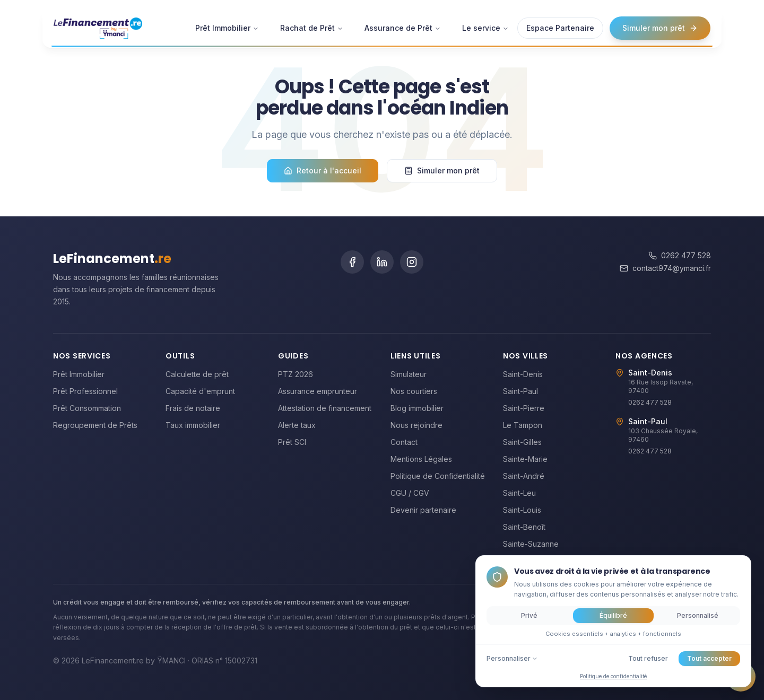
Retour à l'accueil (323, 170)
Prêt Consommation (87, 408)
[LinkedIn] (382, 262)
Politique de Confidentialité (438, 476)
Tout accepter (709, 658)
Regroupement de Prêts (95, 425)
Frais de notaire (193, 408)
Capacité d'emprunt (200, 391)
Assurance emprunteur (318, 391)
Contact (404, 442)
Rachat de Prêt (312, 22)
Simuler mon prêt (660, 22)
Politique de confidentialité (613, 676)
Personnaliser (512, 658)
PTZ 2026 (296, 374)
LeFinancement (112, 259)
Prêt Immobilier (227, 22)
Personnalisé (698, 615)
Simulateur (409, 374)
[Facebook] (352, 262)
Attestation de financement (325, 408)
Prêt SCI (292, 442)
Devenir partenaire (423, 510)
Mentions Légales (421, 459)
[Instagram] (412, 262)
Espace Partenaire (560, 22)
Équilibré (613, 615)
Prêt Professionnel (85, 391)
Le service (485, 22)
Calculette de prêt (197, 374)
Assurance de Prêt (403, 22)
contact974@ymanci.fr (665, 268)
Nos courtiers (414, 391)
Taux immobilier (193, 425)
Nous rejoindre (416, 425)
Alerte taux (297, 425)
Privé (529, 615)
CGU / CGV (410, 493)
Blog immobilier (417, 408)
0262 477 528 (680, 255)
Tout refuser (648, 658)
